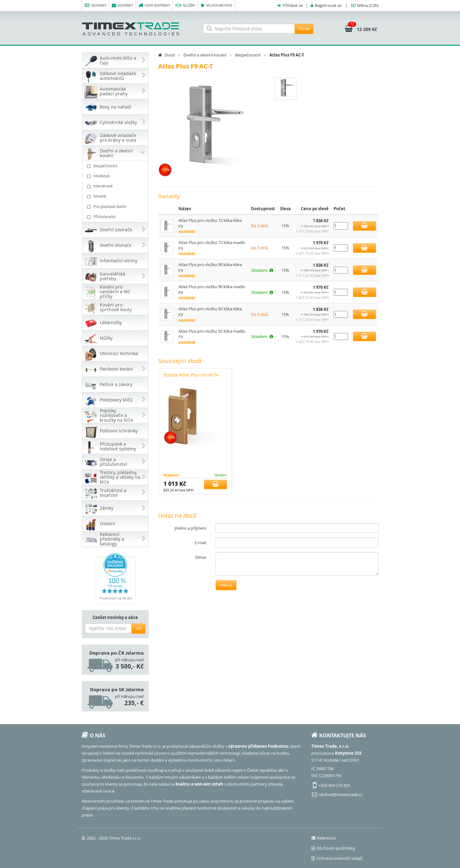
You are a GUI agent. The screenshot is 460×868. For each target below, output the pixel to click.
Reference (323, 838)
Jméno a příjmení (190, 528)
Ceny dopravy (154, 6)
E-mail (200, 543)
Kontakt (122, 6)
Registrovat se (328, 5)
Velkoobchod (216, 6)
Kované (116, 196)
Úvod (170, 55)
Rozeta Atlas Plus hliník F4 (191, 375)
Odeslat (226, 585)
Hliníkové (116, 176)
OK (138, 628)
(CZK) (368, 5)
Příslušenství (116, 217)
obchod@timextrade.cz (341, 794)
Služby (185, 6)
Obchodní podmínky (333, 848)
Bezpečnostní (116, 166)
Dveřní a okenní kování (205, 55)
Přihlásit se (293, 5)
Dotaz (201, 557)
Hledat (304, 29)
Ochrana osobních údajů (337, 858)
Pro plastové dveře (116, 207)
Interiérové (116, 186)
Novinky (96, 6)
